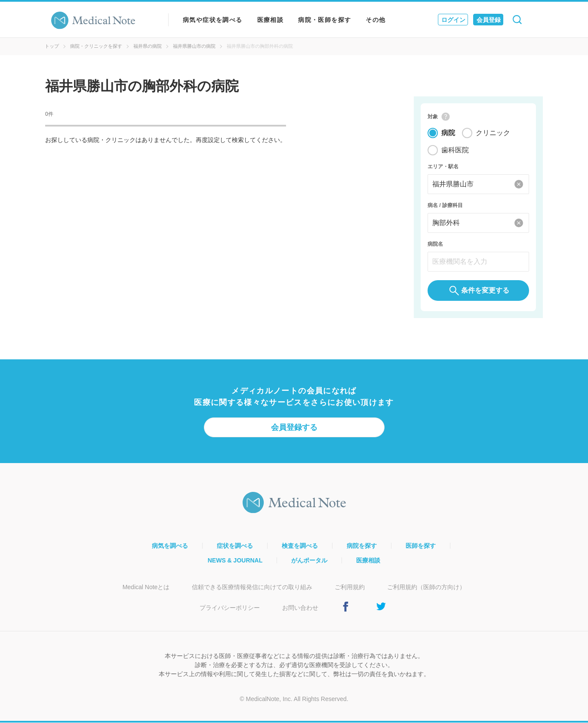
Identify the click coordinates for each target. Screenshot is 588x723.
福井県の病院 (148, 46)
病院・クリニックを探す (96, 46)
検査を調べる (300, 546)
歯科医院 (455, 150)
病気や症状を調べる (213, 20)
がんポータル (309, 561)
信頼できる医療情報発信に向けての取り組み (252, 587)
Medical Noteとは (146, 587)
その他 (376, 20)
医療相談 (271, 20)
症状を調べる (235, 546)
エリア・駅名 (443, 167)
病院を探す (362, 546)
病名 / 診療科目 (445, 206)
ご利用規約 (350, 587)
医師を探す (421, 546)
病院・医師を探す (325, 20)
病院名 (435, 244)
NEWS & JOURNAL (235, 561)
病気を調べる (170, 546)
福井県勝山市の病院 (194, 46)
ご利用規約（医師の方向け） (426, 587)
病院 (448, 133)
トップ (52, 46)
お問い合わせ (300, 608)
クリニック (493, 133)
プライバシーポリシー (230, 608)
